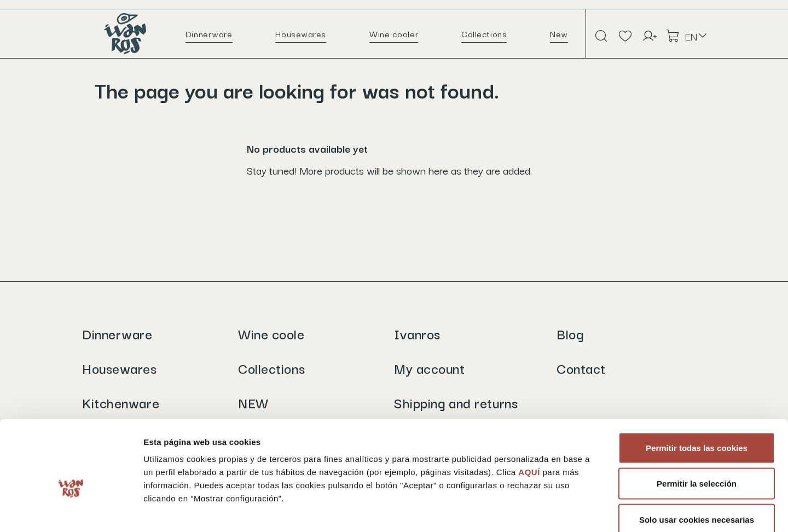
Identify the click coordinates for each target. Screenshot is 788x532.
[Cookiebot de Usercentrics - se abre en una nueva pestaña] (71, 511)
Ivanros (417, 333)
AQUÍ (530, 412)
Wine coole (271, 333)
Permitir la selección (697, 424)
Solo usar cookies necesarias (697, 460)
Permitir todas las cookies (697, 388)
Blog (570, 333)
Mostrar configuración (600, 510)
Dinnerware (117, 333)
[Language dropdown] (697, 36)
